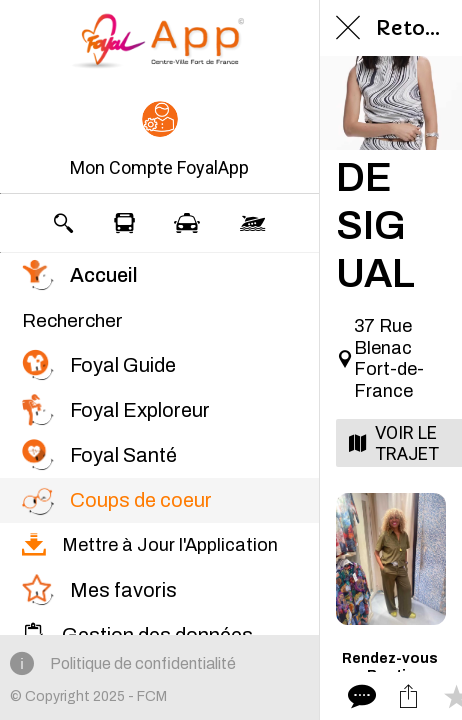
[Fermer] (348, 28)
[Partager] (408, 696)
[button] (159, 141)
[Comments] (360, 696)
